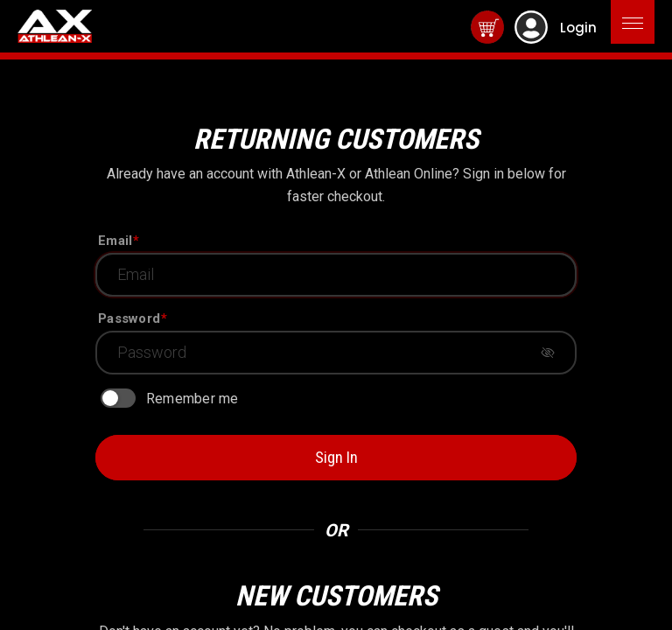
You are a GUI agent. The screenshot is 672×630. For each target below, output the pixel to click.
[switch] (118, 398)
